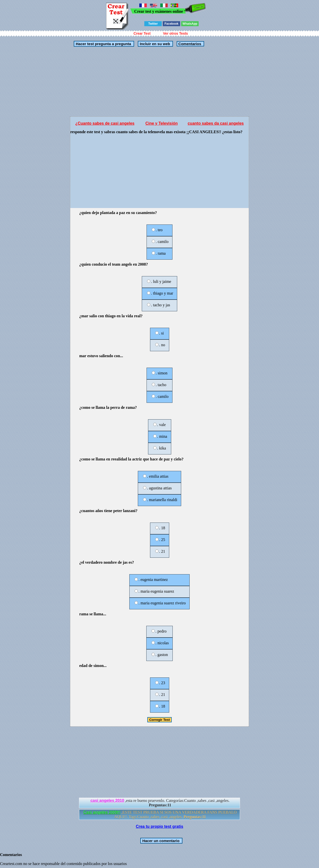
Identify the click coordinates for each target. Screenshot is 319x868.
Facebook (171, 24)
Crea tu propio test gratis (159, 826)
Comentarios (189, 44)
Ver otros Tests (175, 33)
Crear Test (142, 33)
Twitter (153, 24)
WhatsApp (190, 24)
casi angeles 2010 (107, 801)
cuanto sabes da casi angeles (216, 123)
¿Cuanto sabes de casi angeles (105, 123)
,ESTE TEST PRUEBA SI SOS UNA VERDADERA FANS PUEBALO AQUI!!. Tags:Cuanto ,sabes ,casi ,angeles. (160, 814)
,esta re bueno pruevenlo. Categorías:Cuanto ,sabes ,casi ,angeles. (160, 803)
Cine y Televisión (161, 123)
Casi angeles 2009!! (102, 812)
